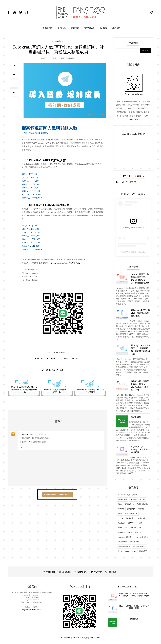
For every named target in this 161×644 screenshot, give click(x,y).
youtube (65, 572)
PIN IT (76, 359)
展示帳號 (103, 28)
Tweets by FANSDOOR (126, 182)
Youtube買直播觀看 (125, 518)
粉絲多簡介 (48, 28)
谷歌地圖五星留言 (139, 546)
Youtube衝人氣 (131, 514)
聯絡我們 (116, 28)
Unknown (24, 433)
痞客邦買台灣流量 (124, 546)
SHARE (39, 359)
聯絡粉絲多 (134, 619)
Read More (133, 120)
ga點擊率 (121, 509)
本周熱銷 (75, 28)
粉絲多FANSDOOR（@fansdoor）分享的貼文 (139, 252)
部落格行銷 (122, 532)
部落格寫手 (143, 551)
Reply (22, 446)
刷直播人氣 (122, 523)
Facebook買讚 (124, 495)
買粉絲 (120, 504)
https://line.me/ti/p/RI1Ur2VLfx (65, 263)
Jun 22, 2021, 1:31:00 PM (38, 433)
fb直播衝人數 (141, 518)
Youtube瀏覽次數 (125, 537)
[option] (24, 387)
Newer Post (50, 494)
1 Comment (69, 58)
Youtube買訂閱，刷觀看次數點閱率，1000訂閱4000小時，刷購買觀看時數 (134, 595)
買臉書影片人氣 (136, 528)
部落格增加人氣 (142, 504)
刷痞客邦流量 (122, 542)
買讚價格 (141, 509)
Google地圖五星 (135, 532)
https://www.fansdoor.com (32, 610)
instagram (81, 572)
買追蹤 (120, 514)
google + (112, 572)
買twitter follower (127, 551)
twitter (96, 572)
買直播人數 (131, 509)
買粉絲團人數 (130, 504)
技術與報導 (89, 28)
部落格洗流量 (122, 499)
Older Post (65, 494)
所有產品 (62, 28)
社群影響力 (133, 499)
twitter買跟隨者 (141, 537)
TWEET (51, 359)
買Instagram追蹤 (135, 523)
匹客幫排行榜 (134, 542)
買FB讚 (143, 499)
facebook (49, 572)
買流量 (135, 495)
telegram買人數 (56, 41)
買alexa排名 (123, 528)
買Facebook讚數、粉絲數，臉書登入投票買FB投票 (134, 607)
